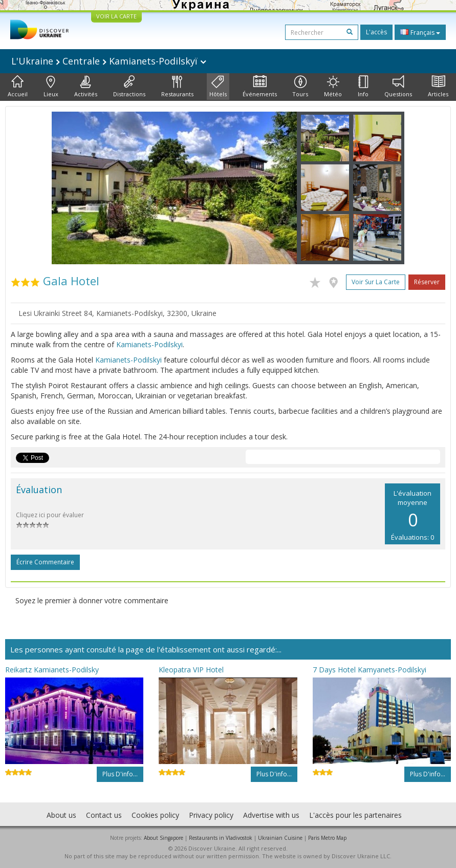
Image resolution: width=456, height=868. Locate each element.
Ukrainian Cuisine (280, 838)
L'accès (376, 32)
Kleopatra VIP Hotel (191, 670)
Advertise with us (271, 815)
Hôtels (218, 87)
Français (420, 32)
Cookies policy (155, 815)
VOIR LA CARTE (116, 16)
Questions (398, 87)
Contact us (104, 815)
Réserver (427, 282)
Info (363, 87)
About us (61, 815)
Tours (300, 87)
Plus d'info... (120, 774)
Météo (333, 87)
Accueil (18, 87)
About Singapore (164, 838)
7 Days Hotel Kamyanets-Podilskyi (370, 670)
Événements (260, 87)
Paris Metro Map (327, 838)
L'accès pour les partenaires (355, 815)
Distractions (129, 87)
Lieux (51, 87)
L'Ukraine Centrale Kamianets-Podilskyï (109, 61)
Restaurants (177, 87)
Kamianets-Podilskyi (149, 344)
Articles (438, 87)
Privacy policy (211, 815)
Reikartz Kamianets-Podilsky (52, 670)
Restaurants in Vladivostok (221, 838)
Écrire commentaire (45, 562)
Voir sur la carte (376, 282)
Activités (86, 87)
